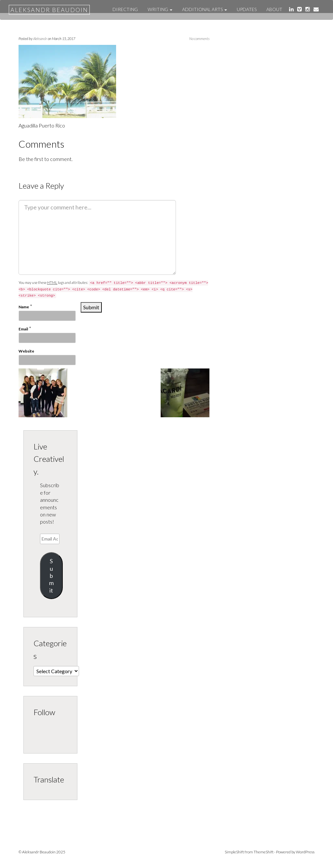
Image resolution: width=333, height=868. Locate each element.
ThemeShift (264, 852)
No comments (199, 39)
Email (23, 329)
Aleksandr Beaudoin (49, 10)
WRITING (160, 9)
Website (26, 351)
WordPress (305, 852)
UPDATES (247, 9)
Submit (51, 576)
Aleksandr (40, 39)
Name (24, 307)
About (274, 9)
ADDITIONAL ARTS (205, 9)
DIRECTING (125, 9)
